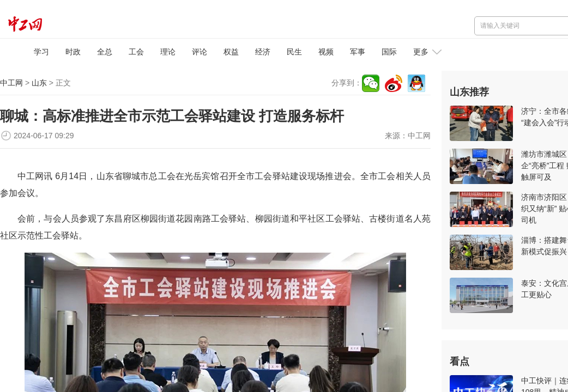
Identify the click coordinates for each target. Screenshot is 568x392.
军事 (358, 52)
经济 (263, 52)
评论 (200, 52)
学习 (41, 52)
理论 (168, 52)
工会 (136, 52)
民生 (294, 52)
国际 (389, 52)
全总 (105, 52)
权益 (231, 52)
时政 (73, 52)
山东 (39, 83)
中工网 (11, 83)
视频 (326, 52)
